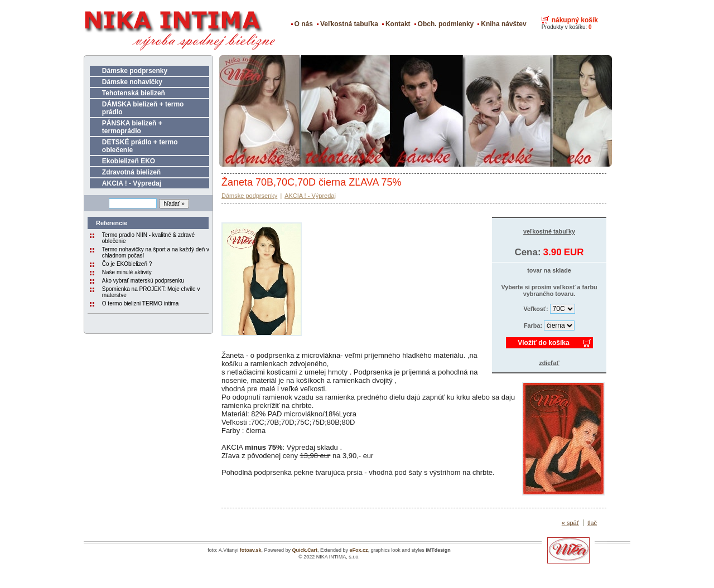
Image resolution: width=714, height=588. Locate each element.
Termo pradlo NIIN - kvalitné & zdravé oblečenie (148, 238)
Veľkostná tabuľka (349, 24)
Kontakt (398, 24)
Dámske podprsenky (135, 71)
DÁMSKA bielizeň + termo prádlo (143, 108)
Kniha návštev (503, 24)
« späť (570, 523)
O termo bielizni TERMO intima (141, 303)
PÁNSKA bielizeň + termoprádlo (132, 127)
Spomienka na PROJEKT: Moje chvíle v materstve (151, 292)
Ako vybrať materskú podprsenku (143, 281)
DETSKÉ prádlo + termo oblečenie (140, 146)
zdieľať (549, 363)
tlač (592, 523)
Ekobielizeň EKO (129, 161)
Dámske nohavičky (132, 82)
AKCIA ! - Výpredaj (132, 183)
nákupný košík (575, 20)
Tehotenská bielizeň (134, 93)
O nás (304, 24)
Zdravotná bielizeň (131, 172)
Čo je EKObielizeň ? (127, 264)
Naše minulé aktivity (127, 272)
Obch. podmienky (446, 24)
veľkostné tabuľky (549, 231)
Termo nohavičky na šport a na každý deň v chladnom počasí (156, 252)
